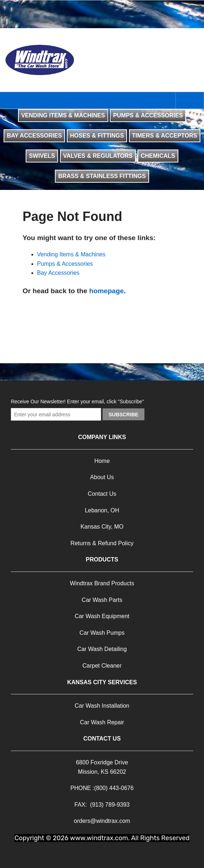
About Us (102, 477)
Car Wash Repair (102, 722)
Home (102, 461)
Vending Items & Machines (71, 254)
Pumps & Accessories (65, 264)
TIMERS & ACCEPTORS (165, 136)
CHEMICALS (158, 156)
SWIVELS (42, 156)
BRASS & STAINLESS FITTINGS (102, 176)
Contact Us (102, 494)
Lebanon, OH (102, 510)
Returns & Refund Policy (102, 543)
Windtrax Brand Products (102, 583)
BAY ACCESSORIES (34, 136)
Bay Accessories (58, 273)
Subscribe (123, 415)
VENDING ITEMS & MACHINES (63, 115)
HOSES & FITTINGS (97, 136)
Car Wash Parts (102, 600)
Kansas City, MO (102, 527)
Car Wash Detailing (102, 649)
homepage (107, 291)
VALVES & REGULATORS (98, 156)
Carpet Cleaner (102, 666)
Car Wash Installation (102, 706)
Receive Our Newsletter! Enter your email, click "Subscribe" (77, 402)
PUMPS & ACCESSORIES (148, 115)
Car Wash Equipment (102, 616)
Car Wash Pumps (102, 633)
